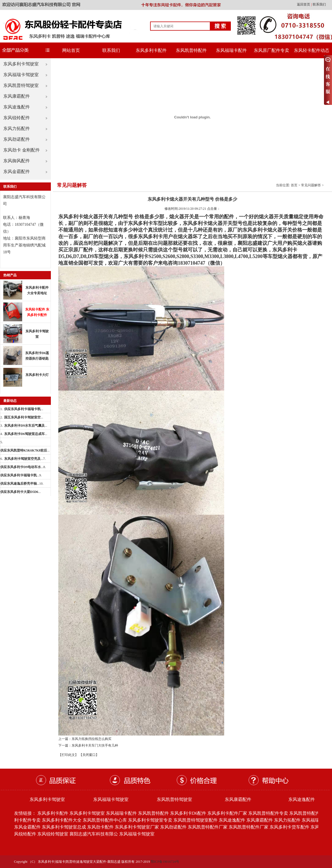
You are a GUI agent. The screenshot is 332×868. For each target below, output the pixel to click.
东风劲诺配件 (17, 139)
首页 (294, 185)
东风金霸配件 (17, 172)
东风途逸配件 (17, 107)
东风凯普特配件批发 (309, 813)
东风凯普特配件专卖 (268, 813)
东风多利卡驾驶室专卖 (150, 820)
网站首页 (71, 50)
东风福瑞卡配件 (231, 50)
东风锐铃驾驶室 (53, 834)
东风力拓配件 (17, 128)
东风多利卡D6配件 (188, 813)
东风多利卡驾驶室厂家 (137, 827)
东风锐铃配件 (17, 118)
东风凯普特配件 (191, 50)
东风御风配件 (17, 161)
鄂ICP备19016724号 (165, 862)
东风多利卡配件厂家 (227, 813)
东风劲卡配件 (100, 827)
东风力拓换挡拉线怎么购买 (92, 739)
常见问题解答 (311, 185)
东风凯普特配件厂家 (208, 827)
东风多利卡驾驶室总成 (64, 827)
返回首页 (304, 4)
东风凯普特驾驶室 (21, 85)
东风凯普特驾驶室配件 (195, 820)
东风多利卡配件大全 (62, 820)
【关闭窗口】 (89, 755)
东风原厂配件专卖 (271, 50)
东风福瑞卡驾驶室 (21, 75)
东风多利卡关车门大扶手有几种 (95, 745)
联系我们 (319, 4)
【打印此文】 (68, 755)
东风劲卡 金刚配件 (22, 150)
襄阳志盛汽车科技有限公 (94, 834)
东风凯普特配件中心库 (105, 820)
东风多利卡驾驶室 (21, 64)
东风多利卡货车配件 (289, 827)
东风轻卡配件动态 (312, 50)
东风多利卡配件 (151, 50)
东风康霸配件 (17, 96)
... (24, 409)
